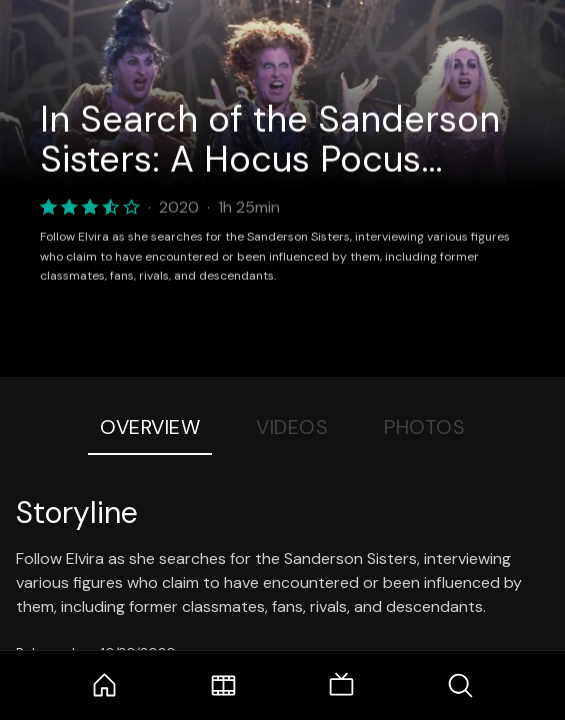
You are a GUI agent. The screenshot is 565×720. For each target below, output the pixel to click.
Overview (150, 427)
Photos (424, 427)
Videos (292, 427)
